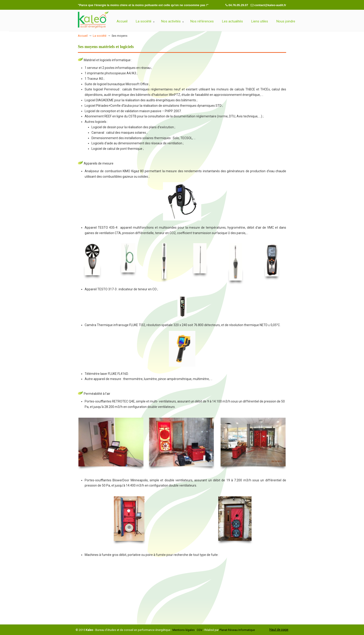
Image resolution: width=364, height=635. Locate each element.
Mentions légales (184, 630)
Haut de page (279, 630)
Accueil (83, 36)
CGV (200, 630)
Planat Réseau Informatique (237, 630)
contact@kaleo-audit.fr (270, 5)
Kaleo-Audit (93, 20)
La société (100, 36)
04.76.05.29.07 (239, 5)
